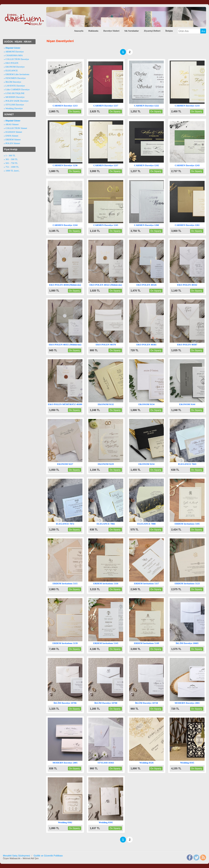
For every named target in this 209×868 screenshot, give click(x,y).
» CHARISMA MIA (13, 55)
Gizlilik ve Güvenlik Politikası (48, 856)
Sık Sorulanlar (132, 31)
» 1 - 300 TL (10, 155)
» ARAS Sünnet (11, 124)
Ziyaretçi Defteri (152, 31)
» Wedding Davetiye (13, 108)
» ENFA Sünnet (11, 136)
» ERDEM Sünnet (12, 139)
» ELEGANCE (11, 70)
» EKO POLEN (11, 63)
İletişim (169, 31)
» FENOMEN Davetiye (15, 78)
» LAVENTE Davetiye (14, 86)
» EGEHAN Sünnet (13, 132)
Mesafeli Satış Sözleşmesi (16, 856)
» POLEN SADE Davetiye (16, 101)
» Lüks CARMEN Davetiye (17, 89)
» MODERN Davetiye (14, 97)
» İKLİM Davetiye (12, 82)
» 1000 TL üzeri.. (12, 171)
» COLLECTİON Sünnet (15, 128)
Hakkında (93, 31)
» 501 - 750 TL (11, 163)
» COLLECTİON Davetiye (16, 59)
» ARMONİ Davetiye (14, 52)
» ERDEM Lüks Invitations (17, 74)
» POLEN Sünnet (12, 143)
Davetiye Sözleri (111, 31)
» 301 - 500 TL (11, 159)
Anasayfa (79, 31)
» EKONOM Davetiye (14, 67)
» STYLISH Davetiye (14, 105)
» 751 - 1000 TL (11, 167)
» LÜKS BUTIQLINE (14, 93)
